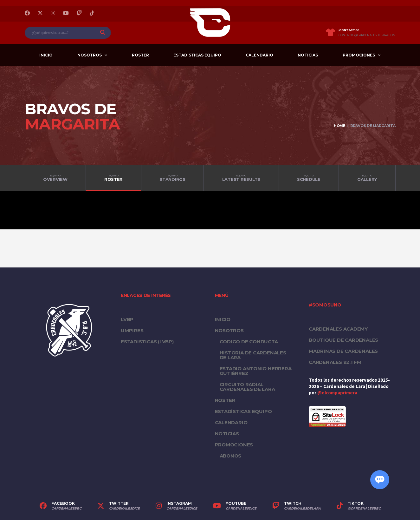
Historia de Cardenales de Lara (253, 355)
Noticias (308, 55)
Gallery (367, 178)
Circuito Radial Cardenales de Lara (247, 387)
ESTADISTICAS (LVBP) (147, 342)
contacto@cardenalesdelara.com (367, 35)
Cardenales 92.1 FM (335, 362)
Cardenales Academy (338, 329)
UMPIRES (132, 330)
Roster (140, 55)
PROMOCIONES (359, 55)
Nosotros (90, 55)
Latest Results (241, 178)
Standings (173, 178)
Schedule (309, 178)
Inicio (46, 55)
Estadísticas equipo (197, 55)
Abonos (231, 456)
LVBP (127, 319)
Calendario (259, 55)
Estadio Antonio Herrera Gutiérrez (256, 371)
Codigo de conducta (249, 342)
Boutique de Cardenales (343, 340)
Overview (55, 178)
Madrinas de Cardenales (343, 351)
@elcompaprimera (337, 393)
